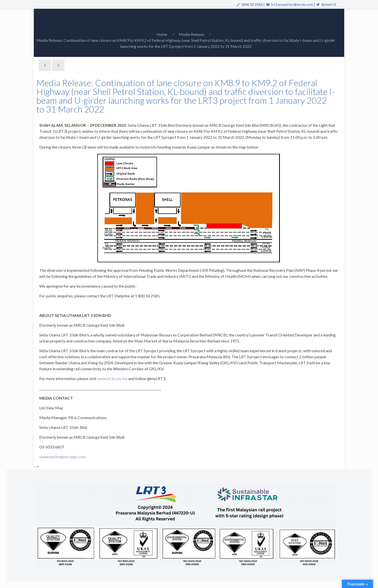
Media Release (191, 34)
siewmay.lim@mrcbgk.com (62, 457)
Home (162, 34)
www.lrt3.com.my (112, 378)
